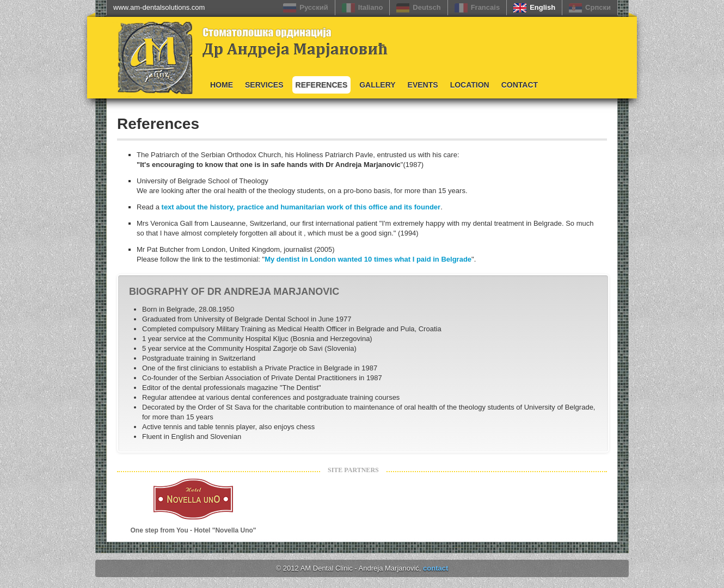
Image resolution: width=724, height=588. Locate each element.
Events (423, 85)
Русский (314, 7)
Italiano (371, 7)
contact (435, 568)
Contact (520, 85)
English (542, 7)
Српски (598, 7)
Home (222, 85)
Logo (144, 56)
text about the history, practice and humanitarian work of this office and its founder (301, 207)
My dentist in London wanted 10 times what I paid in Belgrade (368, 259)
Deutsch (427, 7)
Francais (485, 7)
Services (264, 85)
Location (470, 85)
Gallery (377, 85)
